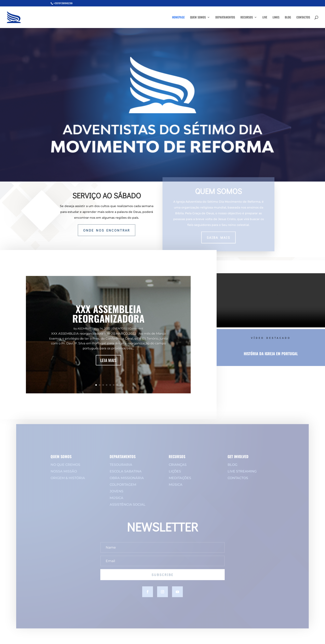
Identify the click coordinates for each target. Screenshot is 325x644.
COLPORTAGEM (123, 488)
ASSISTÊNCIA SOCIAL (128, 508)
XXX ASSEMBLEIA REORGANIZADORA (108, 313)
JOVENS (116, 494)
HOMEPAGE (178, 18)
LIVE (265, 18)
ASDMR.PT (85, 328)
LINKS (276, 18)
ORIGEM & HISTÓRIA (68, 481)
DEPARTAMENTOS (225, 18)
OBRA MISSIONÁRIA (127, 481)
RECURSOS (247, 18)
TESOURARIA (121, 468)
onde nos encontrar (107, 230)
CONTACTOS (303, 18)
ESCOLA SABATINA (126, 474)
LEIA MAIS (108, 360)
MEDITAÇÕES (180, 481)
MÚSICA (116, 501)
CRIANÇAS (178, 468)
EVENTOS (119, 328)
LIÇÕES (175, 474)
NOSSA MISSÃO (64, 474)
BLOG (288, 18)
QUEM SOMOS (198, 18)
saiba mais (218, 235)
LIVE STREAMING (242, 474)
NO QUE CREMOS (65, 468)
